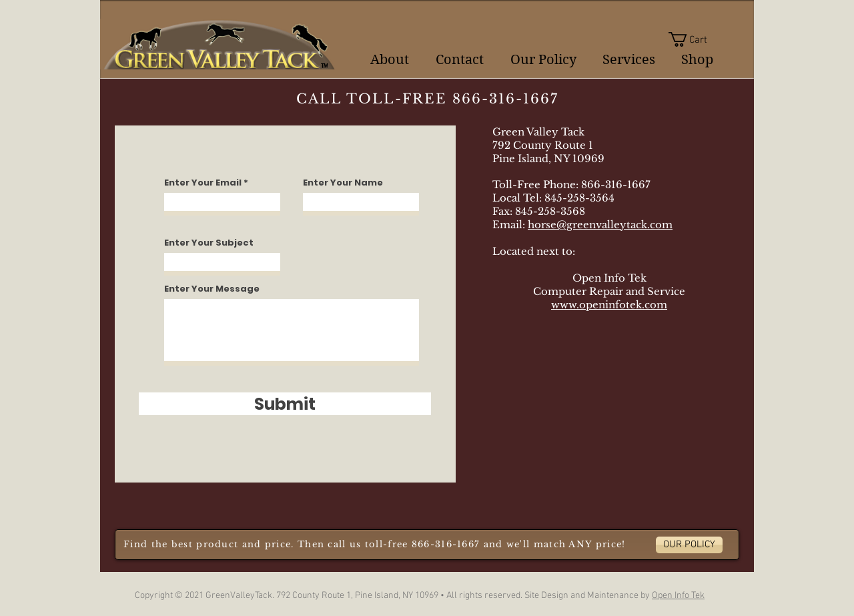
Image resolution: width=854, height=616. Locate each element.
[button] (696, 39)
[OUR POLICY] (689, 545)
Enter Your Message (212, 289)
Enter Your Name (343, 183)
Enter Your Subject (209, 243)
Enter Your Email (203, 183)
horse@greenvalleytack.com (600, 225)
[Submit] (285, 404)
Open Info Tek (678, 596)
